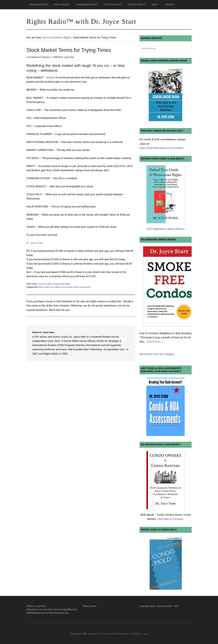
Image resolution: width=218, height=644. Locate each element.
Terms (94, 606)
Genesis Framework (120, 634)
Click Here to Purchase (170, 519)
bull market (55, 287)
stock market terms (82, 287)
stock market (67, 287)
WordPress (136, 634)
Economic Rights (45, 284)
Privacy (86, 606)
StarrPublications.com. (59, 613)
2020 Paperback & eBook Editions (165, 229)
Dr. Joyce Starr (35, 243)
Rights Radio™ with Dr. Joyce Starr (82, 21)
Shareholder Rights (62, 284)
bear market (44, 287)
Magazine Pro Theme (98, 634)
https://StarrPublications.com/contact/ (162, 148)
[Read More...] (155, 342)
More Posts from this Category (157, 354)
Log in (145, 634)
